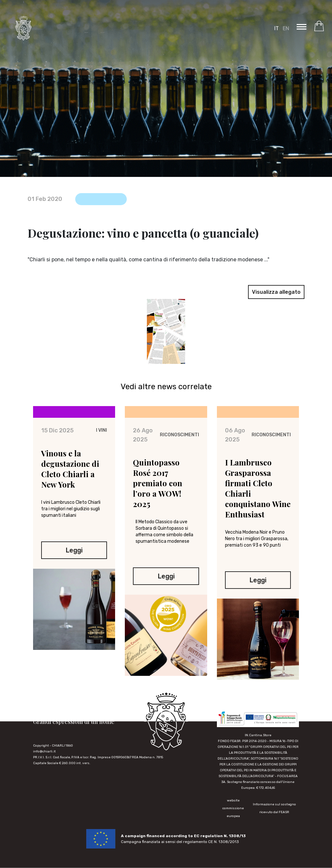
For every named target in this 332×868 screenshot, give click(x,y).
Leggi (74, 554)
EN (286, 28)
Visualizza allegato (276, 292)
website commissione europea (233, 808)
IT (277, 28)
